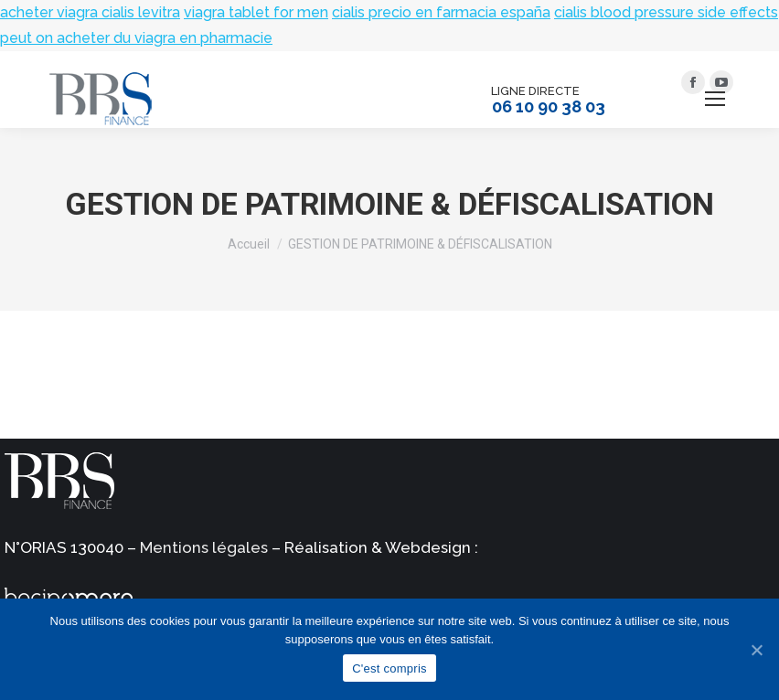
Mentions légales (204, 547)
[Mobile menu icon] (715, 99)
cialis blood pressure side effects (666, 12)
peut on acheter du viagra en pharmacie (136, 38)
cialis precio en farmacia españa (441, 12)
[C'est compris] (756, 650)
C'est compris (389, 668)
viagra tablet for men (256, 12)
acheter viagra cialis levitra (90, 12)
